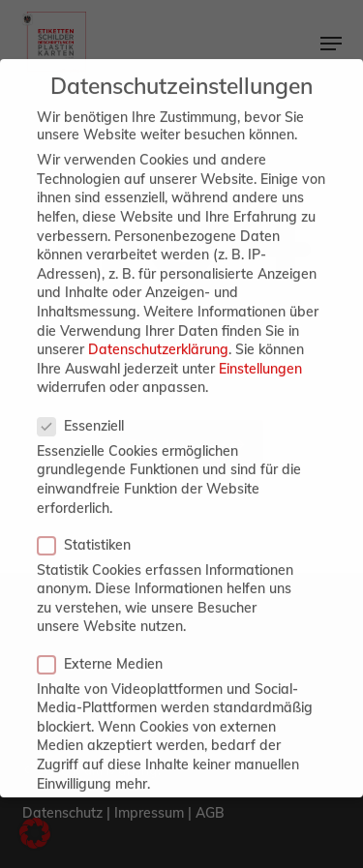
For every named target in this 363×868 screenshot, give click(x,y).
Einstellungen (260, 345)
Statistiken (92, 521)
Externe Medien (108, 640)
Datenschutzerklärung (158, 326)
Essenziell (89, 403)
